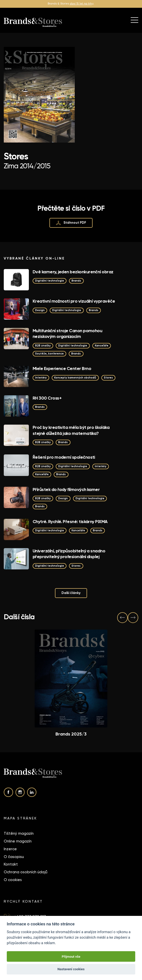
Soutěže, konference (49, 354)
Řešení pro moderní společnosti (64, 457)
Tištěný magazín (19, 833)
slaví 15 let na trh (81, 4)
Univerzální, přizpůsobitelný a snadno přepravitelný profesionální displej (69, 554)
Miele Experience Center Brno (62, 369)
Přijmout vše (71, 957)
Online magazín (18, 841)
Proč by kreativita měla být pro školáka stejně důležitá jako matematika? (71, 430)
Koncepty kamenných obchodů (75, 378)
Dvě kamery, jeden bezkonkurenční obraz (73, 272)
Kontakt (11, 864)
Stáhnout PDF (71, 223)
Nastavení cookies (71, 969)
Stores (108, 378)
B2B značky (43, 346)
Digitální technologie (50, 281)
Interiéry (41, 378)
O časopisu (14, 857)
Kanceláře (102, 346)
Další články (71, 593)
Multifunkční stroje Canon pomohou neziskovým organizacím (67, 334)
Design (40, 310)
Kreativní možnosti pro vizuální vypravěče (74, 301)
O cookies (13, 880)
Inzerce (10, 849)
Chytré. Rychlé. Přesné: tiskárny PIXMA (70, 522)
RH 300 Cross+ (47, 398)
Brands (76, 281)
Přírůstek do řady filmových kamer (66, 489)
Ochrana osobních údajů (26, 872)
